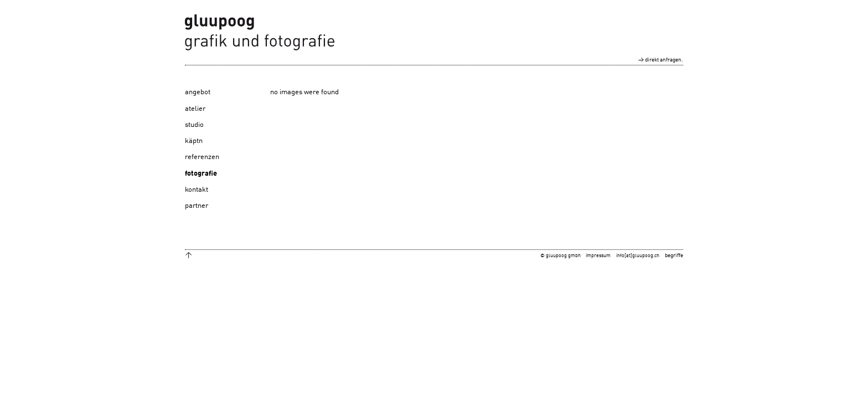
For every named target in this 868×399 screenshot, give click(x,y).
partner (197, 206)
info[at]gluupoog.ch (638, 256)
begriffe (674, 255)
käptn (194, 141)
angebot (198, 92)
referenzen (202, 157)
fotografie (201, 174)
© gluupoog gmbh (560, 256)
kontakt (197, 190)
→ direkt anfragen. (661, 60)
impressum (598, 256)
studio (194, 125)
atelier (195, 109)
